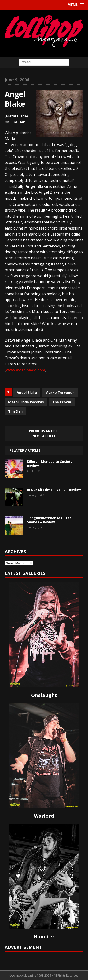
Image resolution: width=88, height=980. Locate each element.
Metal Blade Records (26, 402)
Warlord (44, 816)
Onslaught (44, 695)
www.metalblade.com (25, 370)
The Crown (62, 402)
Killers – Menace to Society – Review (51, 464)
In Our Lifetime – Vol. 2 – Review (54, 490)
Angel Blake (27, 392)
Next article (44, 436)
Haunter (44, 937)
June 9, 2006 (17, 80)
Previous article (44, 431)
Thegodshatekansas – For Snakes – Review (49, 520)
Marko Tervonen (60, 392)
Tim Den (15, 411)
